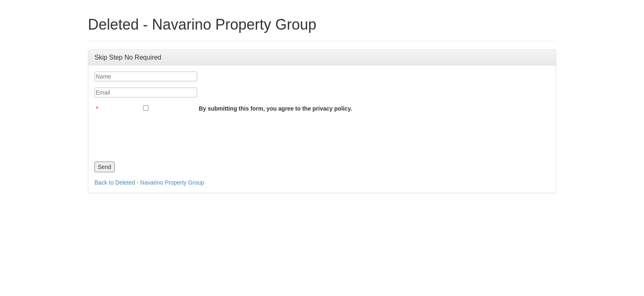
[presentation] (157, 135)
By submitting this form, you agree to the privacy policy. (275, 109)
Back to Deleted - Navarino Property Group (149, 183)
